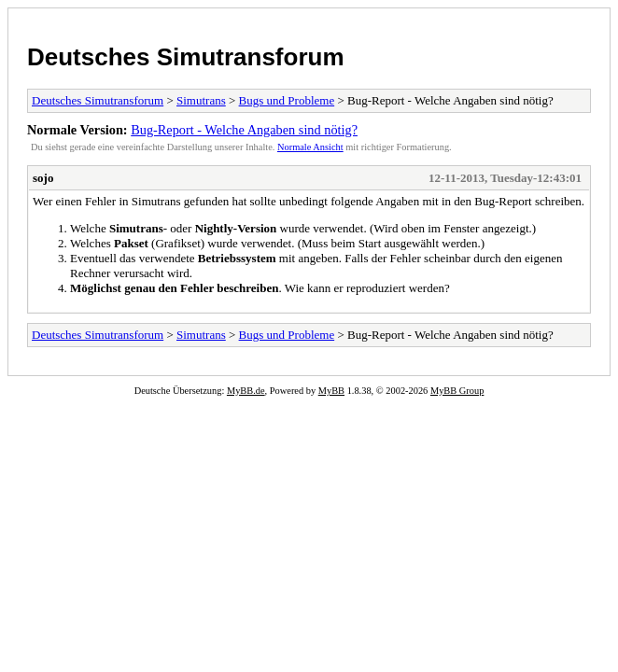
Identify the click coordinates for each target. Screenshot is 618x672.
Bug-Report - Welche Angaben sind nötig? (244, 130)
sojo (43, 178)
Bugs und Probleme (287, 100)
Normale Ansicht (310, 147)
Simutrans (201, 100)
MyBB (331, 391)
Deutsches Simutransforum (186, 57)
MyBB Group (457, 391)
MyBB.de (246, 391)
